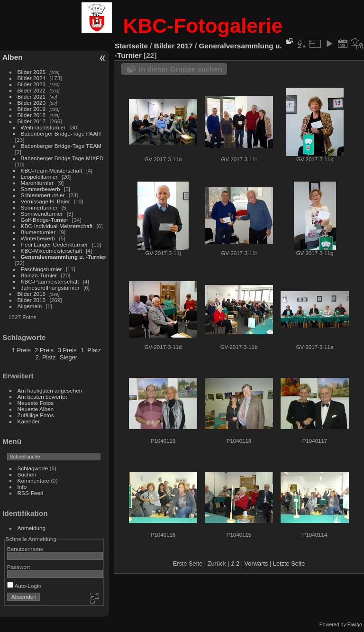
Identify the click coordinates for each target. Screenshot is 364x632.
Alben (13, 57)
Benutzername (25, 549)
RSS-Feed (31, 493)
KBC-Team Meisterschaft (52, 170)
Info (22, 487)
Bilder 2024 (32, 78)
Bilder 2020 (32, 103)
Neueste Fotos (36, 403)
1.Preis (21, 350)
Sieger (68, 357)
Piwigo (355, 624)
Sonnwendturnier (42, 214)
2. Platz (46, 357)
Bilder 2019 (32, 109)
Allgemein (30, 306)
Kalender (29, 421)
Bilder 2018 (32, 115)
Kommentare (33, 481)
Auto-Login (24, 586)
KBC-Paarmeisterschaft (50, 281)
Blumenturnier (38, 232)
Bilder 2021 (32, 96)
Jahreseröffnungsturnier (50, 288)
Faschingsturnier (41, 269)
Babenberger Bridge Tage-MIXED (62, 158)
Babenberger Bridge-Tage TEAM (61, 146)
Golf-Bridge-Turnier (45, 220)
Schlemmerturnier (43, 195)
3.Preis (67, 350)
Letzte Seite (289, 563)
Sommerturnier (39, 207)
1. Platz (91, 350)
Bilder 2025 (32, 72)
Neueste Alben (36, 409)
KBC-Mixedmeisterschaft (51, 251)
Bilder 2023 (32, 84)
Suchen (27, 474)
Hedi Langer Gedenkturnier (55, 244)
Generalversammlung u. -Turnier (64, 257)
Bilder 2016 (32, 294)
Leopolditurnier (39, 177)
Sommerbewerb (41, 189)
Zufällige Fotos (36, 415)
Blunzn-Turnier (39, 275)
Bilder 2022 (32, 90)
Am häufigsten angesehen (50, 390)
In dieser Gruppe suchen (181, 69)
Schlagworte (33, 468)
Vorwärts (256, 563)
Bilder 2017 (32, 121)
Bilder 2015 (32, 300)
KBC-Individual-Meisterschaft (57, 226)
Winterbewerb (38, 238)
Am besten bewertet (42, 397)
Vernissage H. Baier (45, 201)
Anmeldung (32, 528)
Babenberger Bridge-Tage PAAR (61, 133)
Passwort (18, 567)
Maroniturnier (37, 183)
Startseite (131, 46)
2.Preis (44, 350)
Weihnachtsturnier (43, 127)
